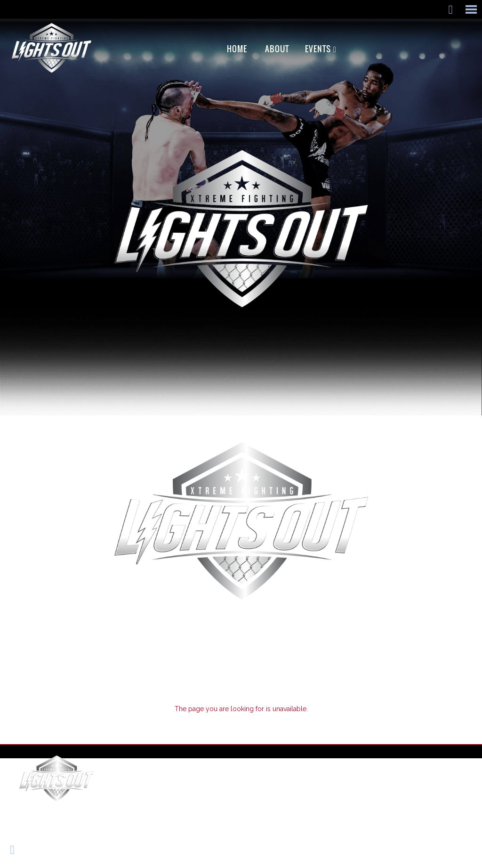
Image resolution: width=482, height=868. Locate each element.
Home (237, 49)
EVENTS (318, 49)
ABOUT (277, 49)
